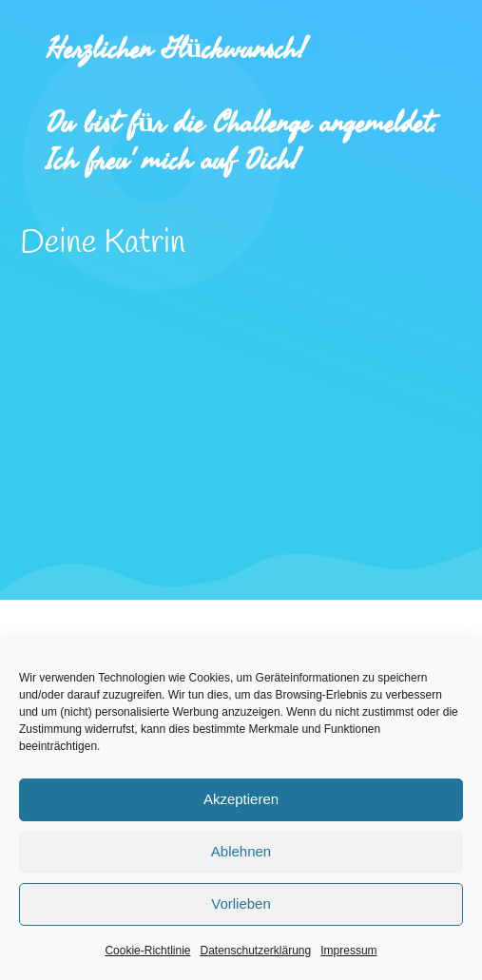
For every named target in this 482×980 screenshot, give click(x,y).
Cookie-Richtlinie (147, 951)
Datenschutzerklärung (255, 951)
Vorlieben (241, 903)
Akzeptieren (241, 799)
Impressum (348, 951)
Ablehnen (241, 851)
